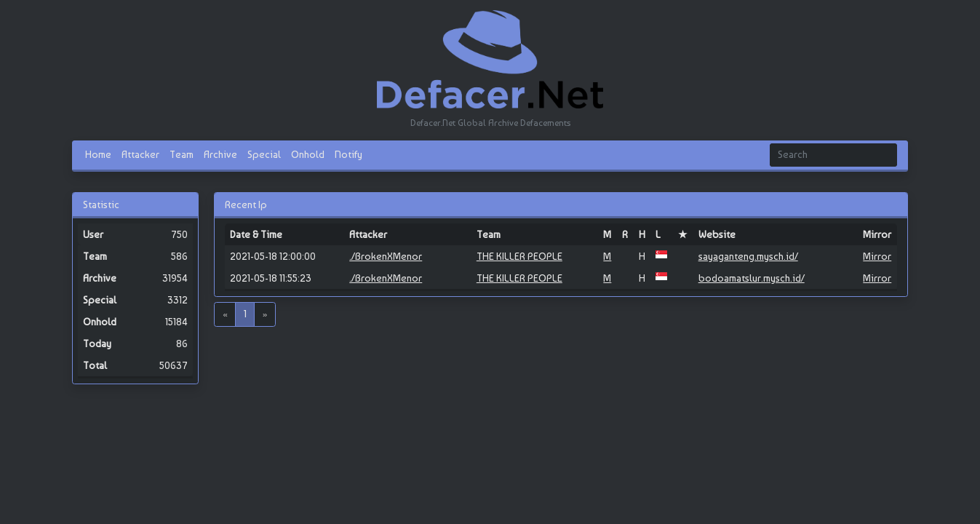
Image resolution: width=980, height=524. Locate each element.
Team (182, 154)
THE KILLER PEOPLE (519, 256)
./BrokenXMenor (386, 256)
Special (264, 154)
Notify (348, 154)
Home (98, 154)
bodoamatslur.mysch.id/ (752, 278)
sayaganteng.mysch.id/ (748, 256)
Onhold (308, 154)
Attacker (140, 154)
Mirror (877, 256)
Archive (220, 154)
